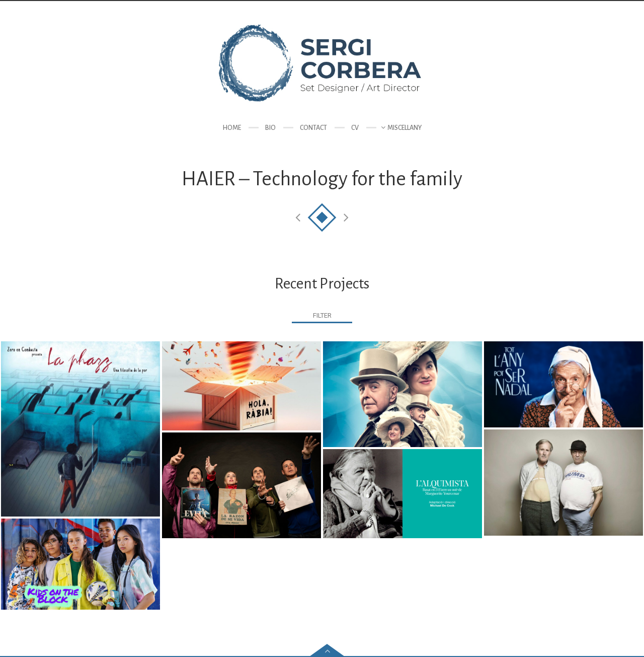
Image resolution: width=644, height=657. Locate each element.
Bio (270, 128)
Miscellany (405, 128)
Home (232, 128)
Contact (313, 128)
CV (355, 128)
